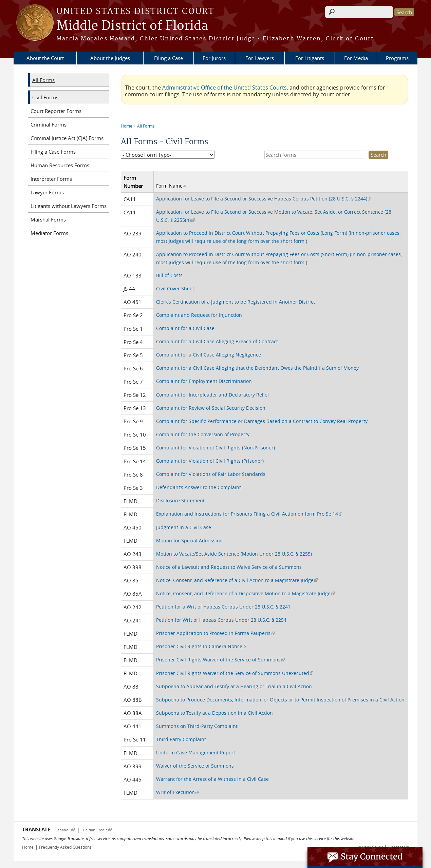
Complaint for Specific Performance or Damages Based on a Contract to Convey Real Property (262, 421)
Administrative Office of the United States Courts (224, 88)
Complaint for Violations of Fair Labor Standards (211, 474)
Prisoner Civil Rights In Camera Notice (201, 646)
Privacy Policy (370, 847)
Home (127, 126)
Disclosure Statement (180, 500)
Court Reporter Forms (56, 111)
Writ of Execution (177, 792)
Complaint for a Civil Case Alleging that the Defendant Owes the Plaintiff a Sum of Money (257, 368)
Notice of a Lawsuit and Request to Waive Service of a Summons (229, 567)
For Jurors (214, 58)
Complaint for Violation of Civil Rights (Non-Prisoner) (215, 448)
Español (65, 830)
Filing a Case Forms (53, 152)
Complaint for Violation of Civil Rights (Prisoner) (210, 461)
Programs (397, 58)
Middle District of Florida (132, 26)
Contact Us (399, 847)
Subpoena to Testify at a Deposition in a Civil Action (214, 713)
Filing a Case (168, 58)
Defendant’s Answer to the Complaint (199, 487)
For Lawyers (260, 58)
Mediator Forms (49, 233)
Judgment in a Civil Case (184, 527)
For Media (356, 58)
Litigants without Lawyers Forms (69, 206)
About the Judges (110, 58)
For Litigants (310, 58)
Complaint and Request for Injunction (199, 315)
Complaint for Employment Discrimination (204, 381)
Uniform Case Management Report (196, 753)
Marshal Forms (48, 219)
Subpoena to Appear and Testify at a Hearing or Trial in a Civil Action (234, 686)
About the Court (45, 58)
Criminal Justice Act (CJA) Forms (67, 138)
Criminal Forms (49, 124)
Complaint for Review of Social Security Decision (211, 408)
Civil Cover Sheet (175, 288)
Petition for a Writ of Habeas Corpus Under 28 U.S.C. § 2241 (223, 607)
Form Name (172, 186)
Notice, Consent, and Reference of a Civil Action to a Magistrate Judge (237, 580)
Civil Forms (45, 97)
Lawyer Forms (47, 192)
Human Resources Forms (60, 165)
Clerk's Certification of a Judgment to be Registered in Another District (236, 302)
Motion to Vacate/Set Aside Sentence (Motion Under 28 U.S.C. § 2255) (234, 554)
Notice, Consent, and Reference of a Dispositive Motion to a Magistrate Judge (245, 593)
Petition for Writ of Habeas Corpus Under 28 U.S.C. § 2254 (221, 620)
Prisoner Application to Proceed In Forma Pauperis (215, 633)
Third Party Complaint (181, 739)
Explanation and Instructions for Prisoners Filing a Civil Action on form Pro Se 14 (249, 514)
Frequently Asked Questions (65, 847)
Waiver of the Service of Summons (195, 766)
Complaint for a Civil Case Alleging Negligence (209, 355)
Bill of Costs (169, 275)
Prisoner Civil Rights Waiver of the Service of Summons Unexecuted (235, 673)
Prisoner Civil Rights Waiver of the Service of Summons (220, 660)
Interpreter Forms (51, 179)
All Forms (146, 126)
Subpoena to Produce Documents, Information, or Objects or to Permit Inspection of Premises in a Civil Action (280, 700)
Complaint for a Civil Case (185, 328)
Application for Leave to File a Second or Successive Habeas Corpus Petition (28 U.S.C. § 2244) (264, 199)
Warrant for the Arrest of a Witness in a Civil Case (212, 779)
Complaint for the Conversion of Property (203, 434)
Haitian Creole (97, 830)
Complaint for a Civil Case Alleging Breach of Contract (217, 341)
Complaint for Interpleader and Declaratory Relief (213, 395)
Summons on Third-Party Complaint (197, 726)
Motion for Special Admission (189, 541)
